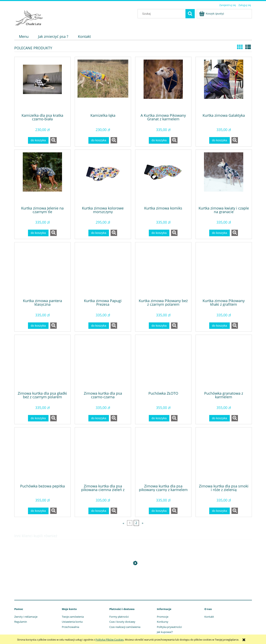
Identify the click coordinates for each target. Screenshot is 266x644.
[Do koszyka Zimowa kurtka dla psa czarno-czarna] (99, 418)
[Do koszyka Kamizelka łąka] (99, 140)
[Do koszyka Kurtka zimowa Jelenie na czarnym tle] (38, 233)
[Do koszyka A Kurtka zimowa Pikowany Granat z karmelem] (159, 140)
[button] (53, 140)
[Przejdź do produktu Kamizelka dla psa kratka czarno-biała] (42, 85)
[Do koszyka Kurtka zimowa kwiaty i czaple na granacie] (219, 233)
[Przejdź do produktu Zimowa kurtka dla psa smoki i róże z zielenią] (224, 455)
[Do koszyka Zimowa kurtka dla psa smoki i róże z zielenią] (219, 511)
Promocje (163, 617)
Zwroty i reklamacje (26, 617)
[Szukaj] (190, 14)
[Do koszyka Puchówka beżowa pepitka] (38, 511)
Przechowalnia (70, 627)
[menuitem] (24, 37)
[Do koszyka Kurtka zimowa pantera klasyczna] (38, 326)
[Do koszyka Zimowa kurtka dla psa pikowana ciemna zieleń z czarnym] (99, 511)
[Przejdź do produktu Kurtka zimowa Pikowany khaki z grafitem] (224, 270)
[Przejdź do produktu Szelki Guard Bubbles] (133, 582)
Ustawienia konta (72, 622)
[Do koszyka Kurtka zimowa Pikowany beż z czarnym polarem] (159, 326)
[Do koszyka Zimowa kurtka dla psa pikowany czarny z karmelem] (159, 511)
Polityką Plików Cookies (110, 640)
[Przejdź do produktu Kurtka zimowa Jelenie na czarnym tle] (42, 178)
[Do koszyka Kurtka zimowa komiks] (159, 233)
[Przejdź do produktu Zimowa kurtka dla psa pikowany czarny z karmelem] (163, 455)
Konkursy (163, 622)
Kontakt (209, 617)
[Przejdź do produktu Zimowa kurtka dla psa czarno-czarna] (103, 363)
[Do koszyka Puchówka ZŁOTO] (159, 418)
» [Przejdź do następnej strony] (143, 523)
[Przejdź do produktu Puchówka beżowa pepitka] (42, 455)
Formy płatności (119, 617)
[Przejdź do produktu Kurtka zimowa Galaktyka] (224, 85)
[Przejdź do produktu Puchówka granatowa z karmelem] (224, 363)
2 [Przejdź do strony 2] (136, 523)
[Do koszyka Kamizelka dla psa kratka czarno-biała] (38, 140)
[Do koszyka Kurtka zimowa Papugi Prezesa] (99, 326)
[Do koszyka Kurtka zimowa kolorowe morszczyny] (99, 233)
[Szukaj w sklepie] (162, 14)
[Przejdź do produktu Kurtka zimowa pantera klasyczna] (42, 270)
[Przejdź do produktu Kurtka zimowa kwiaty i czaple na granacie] (224, 178)
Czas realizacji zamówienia (125, 627)
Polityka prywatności (169, 627)
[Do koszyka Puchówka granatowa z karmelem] (219, 418)
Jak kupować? (165, 632)
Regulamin (21, 622)
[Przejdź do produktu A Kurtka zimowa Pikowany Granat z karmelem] (163, 85)
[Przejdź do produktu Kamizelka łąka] (103, 85)
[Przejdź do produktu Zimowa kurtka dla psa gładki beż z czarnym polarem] (42, 363)
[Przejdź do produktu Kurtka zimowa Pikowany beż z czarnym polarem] (163, 270)
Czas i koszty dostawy (122, 622)
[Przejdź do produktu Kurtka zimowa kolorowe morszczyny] (103, 178)
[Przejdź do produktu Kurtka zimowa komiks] (163, 178)
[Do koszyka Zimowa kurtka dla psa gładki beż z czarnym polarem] (38, 418)
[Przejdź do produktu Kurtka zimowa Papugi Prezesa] (103, 270)
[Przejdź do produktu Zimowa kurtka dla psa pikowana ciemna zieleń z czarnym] (103, 455)
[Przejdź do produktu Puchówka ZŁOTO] (163, 363)
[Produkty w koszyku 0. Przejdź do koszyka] (212, 13)
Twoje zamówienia (73, 617)
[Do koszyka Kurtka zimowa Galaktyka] (219, 140)
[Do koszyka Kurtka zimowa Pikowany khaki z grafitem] (219, 326)
